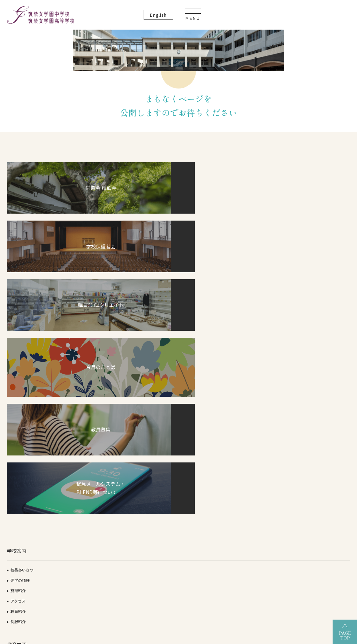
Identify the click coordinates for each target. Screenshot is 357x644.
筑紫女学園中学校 (307, 575)
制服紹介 (18, 388)
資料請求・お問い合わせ (329, 394)
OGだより (257, 357)
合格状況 (256, 337)
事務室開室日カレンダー (329, 405)
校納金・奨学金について (150, 378)
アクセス (18, 368)
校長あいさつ (22, 337)
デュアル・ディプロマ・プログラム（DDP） (91, 353)
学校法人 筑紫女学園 (53, 575)
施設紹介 (18, 357)
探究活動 (82, 381)
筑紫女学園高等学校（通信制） (243, 575)
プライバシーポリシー (327, 316)
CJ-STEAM (79, 337)
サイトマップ (319, 353)
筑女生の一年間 (143, 399)
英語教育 (82, 391)
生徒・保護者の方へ (325, 415)
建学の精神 (20, 347)
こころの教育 (86, 401)
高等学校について (204, 337)
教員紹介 (18, 378)
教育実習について (323, 363)
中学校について (143, 337)
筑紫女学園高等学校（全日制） (165, 575)
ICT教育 (81, 370)
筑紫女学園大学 (103, 575)
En (296, 17)
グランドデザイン (149, 347)
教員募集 (316, 374)
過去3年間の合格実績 (267, 347)
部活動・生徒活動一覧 (149, 357)
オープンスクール (266, 382)
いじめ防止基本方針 (325, 326)
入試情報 (137, 368)
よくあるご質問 (321, 384)
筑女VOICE (139, 409)
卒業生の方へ (319, 426)
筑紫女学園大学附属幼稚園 (178, 587)
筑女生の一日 (141, 388)
